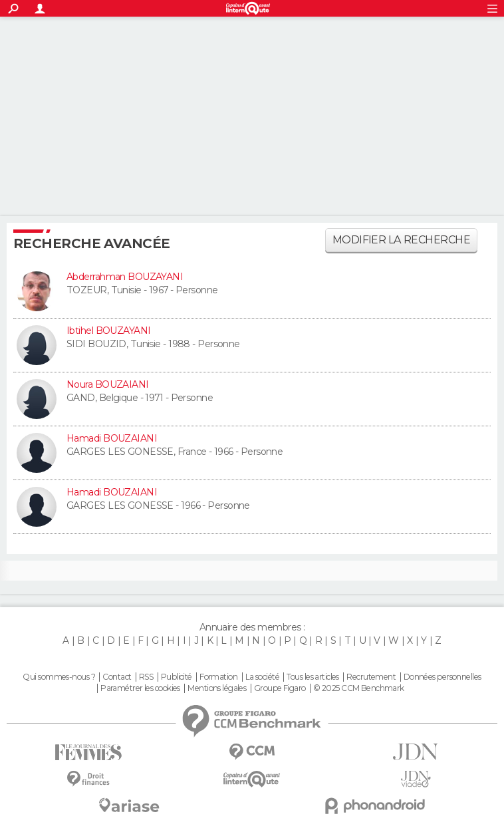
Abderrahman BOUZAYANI (125, 277)
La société (262, 677)
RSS (146, 677)
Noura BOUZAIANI (108, 384)
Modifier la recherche (401, 240)
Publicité (177, 677)
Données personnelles (442, 677)
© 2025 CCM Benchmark (359, 688)
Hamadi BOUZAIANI (112, 438)
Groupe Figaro (280, 688)
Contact (117, 677)
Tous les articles (313, 677)
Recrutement (371, 677)
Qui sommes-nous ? (59, 677)
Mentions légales (217, 688)
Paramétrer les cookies (140, 688)
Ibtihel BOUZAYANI (108, 331)
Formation (218, 677)
